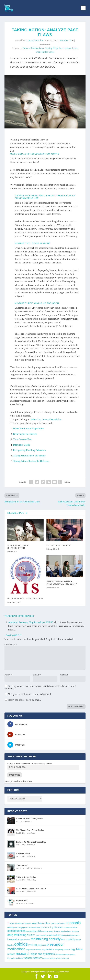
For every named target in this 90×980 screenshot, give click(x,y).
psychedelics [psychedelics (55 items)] (48, 949)
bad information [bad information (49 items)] (58, 923)
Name (8, 675)
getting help (51, 48)
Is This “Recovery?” (59, 545)
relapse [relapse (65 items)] (11, 954)
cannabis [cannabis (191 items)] (73, 923)
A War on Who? (23, 854)
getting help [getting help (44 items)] (66, 935)
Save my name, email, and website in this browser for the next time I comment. (40, 687)
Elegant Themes (40, 972)
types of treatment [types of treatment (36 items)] (62, 958)
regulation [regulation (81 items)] (77, 949)
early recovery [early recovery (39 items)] (41, 935)
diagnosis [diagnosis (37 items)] (75, 931)
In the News (31, 833)
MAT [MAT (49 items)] (63, 939)
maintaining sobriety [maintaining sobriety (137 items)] (46, 939)
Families (64, 40)
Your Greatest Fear (22, 439)
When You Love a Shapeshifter (46, 419)
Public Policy (31, 880)
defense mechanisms (33, 48)
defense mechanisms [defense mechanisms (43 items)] (62, 931)
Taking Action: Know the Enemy (29, 456)
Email (37, 675)
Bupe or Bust (22, 901)
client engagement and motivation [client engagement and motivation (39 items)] (27, 927)
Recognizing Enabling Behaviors (29, 450)
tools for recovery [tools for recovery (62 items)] (33, 958)
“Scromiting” (22, 865)
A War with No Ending (26, 877)
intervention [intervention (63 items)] (13, 939)
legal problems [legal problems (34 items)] (25, 940)
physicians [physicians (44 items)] (42, 945)
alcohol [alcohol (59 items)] (35, 923)
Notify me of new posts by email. (24, 700)
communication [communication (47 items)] (71, 927)
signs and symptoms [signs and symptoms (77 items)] (43, 954)
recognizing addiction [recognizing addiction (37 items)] (63, 950)
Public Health (31, 892)
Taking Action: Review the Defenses (31, 461)
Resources (29, 821)
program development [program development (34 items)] (34, 950)
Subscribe (15, 775)
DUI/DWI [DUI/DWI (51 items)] (31, 935)
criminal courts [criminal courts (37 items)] (48, 931)
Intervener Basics (22, 445)
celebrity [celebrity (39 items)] (11, 927)
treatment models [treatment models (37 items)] (49, 958)
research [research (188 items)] (23, 954)
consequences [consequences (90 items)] (16, 931)
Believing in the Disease (25, 434)
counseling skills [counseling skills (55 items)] (34, 931)
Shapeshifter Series (45, 52)
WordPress (64, 972)
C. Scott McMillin (34, 40)
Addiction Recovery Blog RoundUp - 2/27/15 (31, 622)
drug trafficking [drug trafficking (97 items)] (17, 935)
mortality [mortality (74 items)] (71, 939)
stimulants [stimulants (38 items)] (65, 954)
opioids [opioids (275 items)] (21, 944)
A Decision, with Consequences (29, 818)
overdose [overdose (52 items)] (32, 945)
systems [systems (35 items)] (72, 954)
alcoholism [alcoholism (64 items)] (45, 923)
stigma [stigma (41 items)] (58, 954)
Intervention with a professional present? (62, 583)
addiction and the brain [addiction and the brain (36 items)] (23, 924)
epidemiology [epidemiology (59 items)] (54, 935)
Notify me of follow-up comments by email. (30, 694)
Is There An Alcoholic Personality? (31, 842)
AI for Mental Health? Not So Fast (31, 889)
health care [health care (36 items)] (76, 935)
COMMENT (11, 645)
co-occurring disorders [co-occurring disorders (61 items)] (52, 927)
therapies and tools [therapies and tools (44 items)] (15, 958)
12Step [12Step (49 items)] (11, 923)
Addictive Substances (34, 868)
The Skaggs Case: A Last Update (30, 830)
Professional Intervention (25, 599)
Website (64, 675)
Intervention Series (68, 48)
